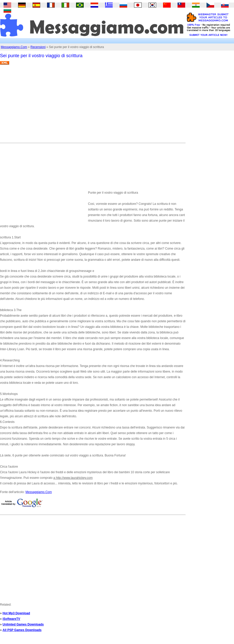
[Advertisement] (72, 106)
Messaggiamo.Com (14, 47)
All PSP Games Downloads (22, 630)
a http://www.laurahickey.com (73, 478)
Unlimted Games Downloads (23, 624)
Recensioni (38, 47)
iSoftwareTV (11, 619)
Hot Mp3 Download (16, 613)
